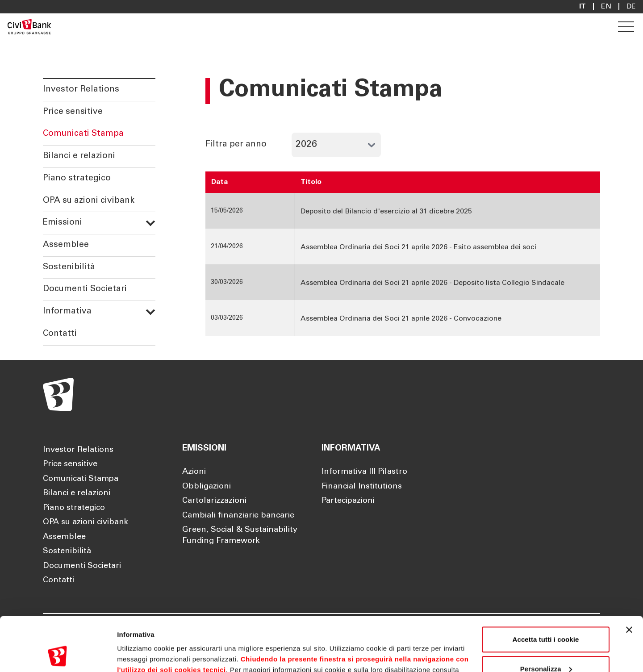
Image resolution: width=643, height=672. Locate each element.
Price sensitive (73, 112)
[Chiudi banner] (629, 579)
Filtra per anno (236, 144)
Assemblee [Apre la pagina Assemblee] (64, 537)
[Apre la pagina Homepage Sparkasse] (29, 27)
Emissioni (99, 223)
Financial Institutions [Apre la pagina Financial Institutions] (362, 487)
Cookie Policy (148, 630)
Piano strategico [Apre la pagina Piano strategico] (74, 508)
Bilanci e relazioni (79, 156)
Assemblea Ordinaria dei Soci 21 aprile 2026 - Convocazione (401, 319)
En (606, 7)
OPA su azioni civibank (89, 201)
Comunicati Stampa (83, 134)
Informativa (99, 311)
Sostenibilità (69, 267)
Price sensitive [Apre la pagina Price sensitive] (70, 464)
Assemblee (66, 245)
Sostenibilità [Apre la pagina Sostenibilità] (67, 551)
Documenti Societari (85, 289)
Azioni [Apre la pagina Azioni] (194, 472)
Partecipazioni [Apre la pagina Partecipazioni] (348, 501)
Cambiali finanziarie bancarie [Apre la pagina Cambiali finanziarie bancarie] (238, 516)
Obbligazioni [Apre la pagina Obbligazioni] (207, 487)
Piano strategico (77, 178)
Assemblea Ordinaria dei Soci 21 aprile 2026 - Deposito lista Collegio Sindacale (432, 283)
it (582, 7)
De (631, 7)
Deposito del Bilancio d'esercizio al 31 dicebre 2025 (386, 212)
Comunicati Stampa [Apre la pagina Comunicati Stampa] (81, 479)
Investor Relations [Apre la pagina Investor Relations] (78, 450)
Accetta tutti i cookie (546, 589)
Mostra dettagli (141, 654)
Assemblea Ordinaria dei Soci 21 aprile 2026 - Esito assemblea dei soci (418, 247)
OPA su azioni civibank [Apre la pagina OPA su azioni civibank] (86, 522)
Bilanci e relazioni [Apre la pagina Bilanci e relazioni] (77, 493)
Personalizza (546, 618)
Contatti (60, 334)
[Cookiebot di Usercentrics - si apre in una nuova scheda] (58, 655)
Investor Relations (81, 90)
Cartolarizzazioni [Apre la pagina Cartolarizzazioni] (214, 501)
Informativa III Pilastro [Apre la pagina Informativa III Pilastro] (364, 472)
